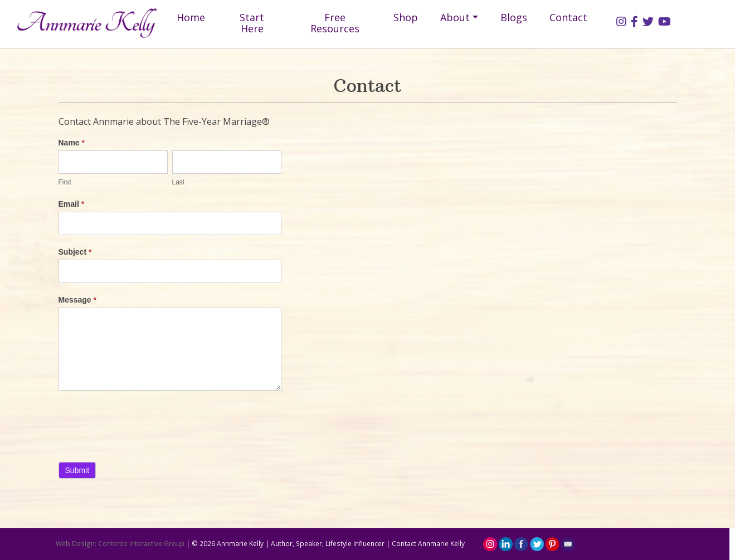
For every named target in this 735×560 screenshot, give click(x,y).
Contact (568, 17)
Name (72, 143)
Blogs (514, 17)
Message (78, 300)
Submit (77, 470)
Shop (406, 17)
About (455, 17)
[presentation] (143, 423)
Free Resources (335, 23)
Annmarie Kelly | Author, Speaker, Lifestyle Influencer (301, 543)
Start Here (252, 23)
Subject (75, 252)
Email (72, 204)
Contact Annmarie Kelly (428, 543)
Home (191, 17)
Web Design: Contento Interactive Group (120, 543)
